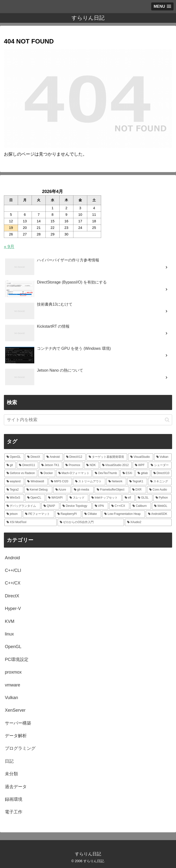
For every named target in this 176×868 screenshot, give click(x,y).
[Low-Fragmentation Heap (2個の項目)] (123, 514)
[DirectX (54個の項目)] (34, 457)
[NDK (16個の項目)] (91, 465)
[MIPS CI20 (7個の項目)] (60, 482)
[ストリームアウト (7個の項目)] (89, 482)
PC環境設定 (17, 659)
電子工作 (14, 812)
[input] (88, 420)
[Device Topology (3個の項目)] (76, 506)
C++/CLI (13, 570)
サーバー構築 (18, 723)
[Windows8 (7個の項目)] (36, 482)
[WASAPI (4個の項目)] (56, 498)
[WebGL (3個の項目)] (162, 506)
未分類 (11, 774)
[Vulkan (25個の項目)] (163, 457)
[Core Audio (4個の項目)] (159, 490)
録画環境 (14, 799)
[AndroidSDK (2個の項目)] (159, 514)
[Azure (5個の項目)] (62, 490)
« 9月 (9, 247)
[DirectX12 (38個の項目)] (75, 457)
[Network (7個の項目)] (116, 482)
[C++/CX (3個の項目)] (119, 506)
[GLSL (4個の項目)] (144, 498)
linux (9, 634)
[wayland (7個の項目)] (14, 482)
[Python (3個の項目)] (163, 498)
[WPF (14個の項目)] (140, 465)
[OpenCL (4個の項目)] (35, 498)
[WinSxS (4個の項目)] (14, 498)
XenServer (15, 710)
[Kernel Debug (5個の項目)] (38, 490)
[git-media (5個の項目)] (83, 490)
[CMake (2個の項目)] (92, 514)
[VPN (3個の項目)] (101, 506)
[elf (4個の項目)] (129, 498)
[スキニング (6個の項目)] (160, 482)
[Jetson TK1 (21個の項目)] (51, 465)
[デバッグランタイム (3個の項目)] (22, 506)
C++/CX (13, 583)
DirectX (12, 596)
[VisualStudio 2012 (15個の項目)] (116, 465)
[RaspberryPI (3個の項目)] (68, 514)
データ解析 (16, 736)
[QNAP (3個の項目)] (50, 506)
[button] (167, 420)
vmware (13, 685)
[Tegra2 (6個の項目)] (14, 490)
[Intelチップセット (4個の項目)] (105, 498)
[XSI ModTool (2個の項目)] (31, 522)
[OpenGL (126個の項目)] (14, 457)
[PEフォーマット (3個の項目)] (38, 514)
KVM (10, 621)
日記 (9, 761)
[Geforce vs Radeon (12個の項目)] (21, 473)
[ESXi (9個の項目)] (127, 473)
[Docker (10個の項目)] (47, 473)
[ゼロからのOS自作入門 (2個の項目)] (91, 522)
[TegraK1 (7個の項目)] (137, 482)
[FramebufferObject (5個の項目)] (112, 490)
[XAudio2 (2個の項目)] (148, 522)
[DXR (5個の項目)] (138, 490)
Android (12, 558)
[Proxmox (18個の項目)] (73, 465)
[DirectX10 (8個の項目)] (161, 473)
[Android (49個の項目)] (54, 457)
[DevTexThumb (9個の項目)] (106, 473)
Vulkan (11, 698)
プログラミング (20, 748)
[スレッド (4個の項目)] (78, 498)
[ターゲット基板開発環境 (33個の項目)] (107, 457)
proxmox (13, 672)
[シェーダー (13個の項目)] (160, 465)
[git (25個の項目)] (10, 465)
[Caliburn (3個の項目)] (141, 506)
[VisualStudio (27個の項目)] (141, 457)
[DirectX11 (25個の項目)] (27, 465)
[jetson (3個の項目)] (13, 514)
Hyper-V (13, 609)
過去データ (16, 787)
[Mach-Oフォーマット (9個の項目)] (74, 473)
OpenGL (13, 647)
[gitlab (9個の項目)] (143, 473)
